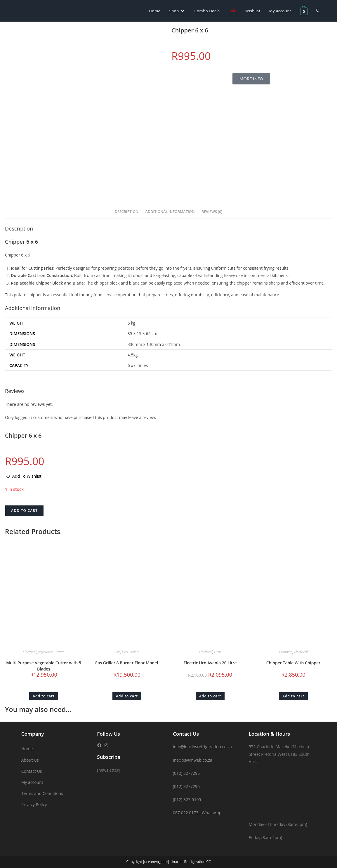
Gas (117, 652)
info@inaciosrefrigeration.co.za (202, 747)
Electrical (29, 652)
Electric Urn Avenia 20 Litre (210, 663)
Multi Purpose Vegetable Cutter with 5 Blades (44, 666)
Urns (218, 652)
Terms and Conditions (42, 793)
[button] (23, 476)
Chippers (286, 652)
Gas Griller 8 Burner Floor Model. (127, 663)
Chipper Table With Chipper (293, 663)
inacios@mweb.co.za (193, 760)
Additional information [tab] (170, 212)
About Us (30, 760)
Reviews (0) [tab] (212, 212)
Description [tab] (127, 212)
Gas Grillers (131, 652)
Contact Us (32, 771)
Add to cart (24, 511)
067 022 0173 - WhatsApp (197, 813)
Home (27, 749)
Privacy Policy (34, 804)
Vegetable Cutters (51, 652)
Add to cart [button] (44, 696)
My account (32, 782)
